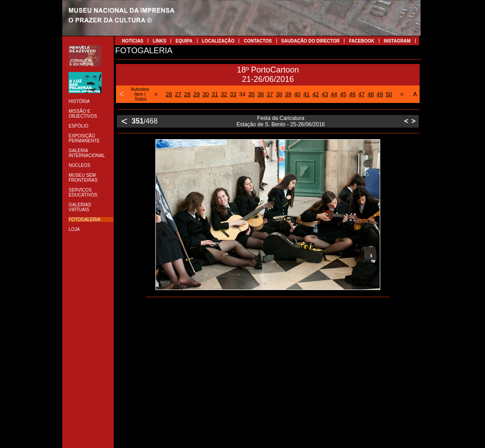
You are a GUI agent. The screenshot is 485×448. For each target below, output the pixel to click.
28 (187, 94)
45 (343, 94)
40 (297, 94)
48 (370, 94)
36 (261, 94)
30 (206, 94)
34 (242, 94)
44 (334, 94)
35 (251, 94)
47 (361, 94)
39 (288, 94)
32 (224, 94)
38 (279, 94)
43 (325, 94)
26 (169, 94)
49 (380, 94)
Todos (141, 99)
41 (306, 94)
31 (215, 94)
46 (352, 94)
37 (270, 94)
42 (316, 94)
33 (233, 94)
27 (178, 94)
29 (196, 94)
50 (389, 94)
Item (139, 94)
